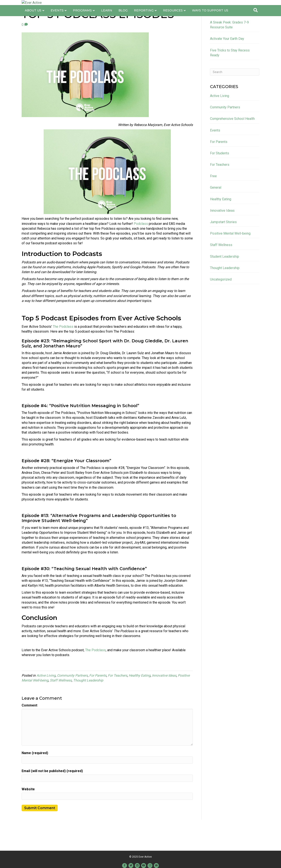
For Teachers (118, 698)
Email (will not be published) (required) (52, 793)
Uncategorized (221, 302)
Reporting (144, 20)
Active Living (46, 698)
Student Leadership (225, 279)
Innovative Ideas (164, 698)
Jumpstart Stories (223, 244)
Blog (123, 20)
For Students (220, 175)
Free (213, 198)
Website (28, 811)
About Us (33, 20)
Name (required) (35, 775)
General (216, 210)
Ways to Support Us (210, 20)
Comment (29, 728)
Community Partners (72, 698)
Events (57, 20)
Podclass (141, 246)
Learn (107, 20)
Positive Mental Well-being (230, 256)
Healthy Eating (140, 698)
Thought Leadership (88, 703)
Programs (82, 20)
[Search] (256, 20)
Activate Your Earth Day (227, 61)
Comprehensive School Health (232, 141)
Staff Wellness (61, 703)
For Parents (98, 698)
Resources (173, 20)
